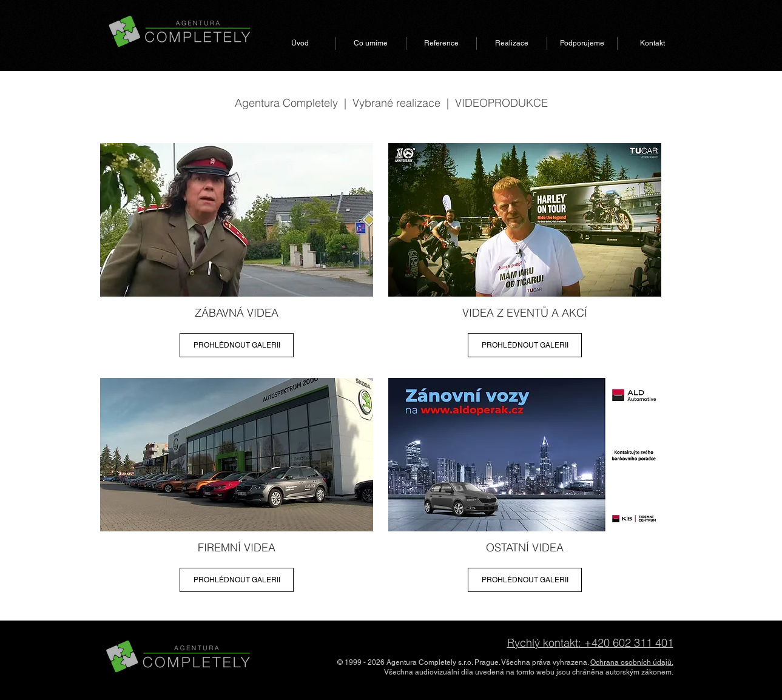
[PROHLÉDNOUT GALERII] (237, 345)
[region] (237, 254)
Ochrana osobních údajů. (632, 662)
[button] (371, 43)
